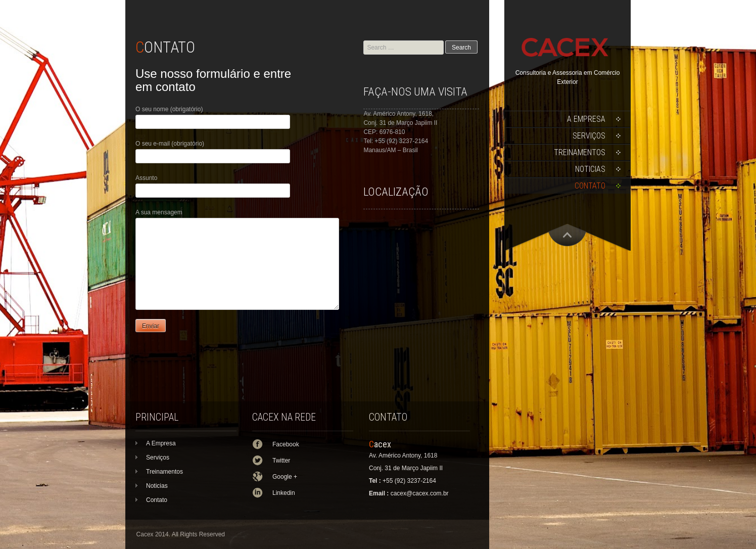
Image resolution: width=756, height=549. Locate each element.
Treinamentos (580, 152)
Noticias (590, 169)
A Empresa (586, 119)
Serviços (589, 136)
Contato (590, 186)
